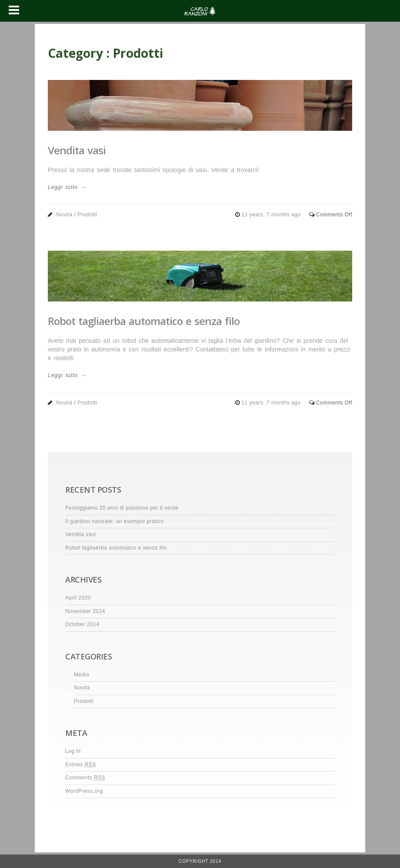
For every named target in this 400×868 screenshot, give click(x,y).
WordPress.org (84, 791)
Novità (64, 215)
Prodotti (87, 215)
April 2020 (78, 598)
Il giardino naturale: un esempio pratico (115, 521)
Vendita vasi (77, 150)
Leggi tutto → (67, 187)
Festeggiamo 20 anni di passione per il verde (122, 508)
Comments (85, 778)
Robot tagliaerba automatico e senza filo (144, 321)
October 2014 (82, 624)
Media (82, 675)
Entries (81, 765)
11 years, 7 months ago (272, 215)
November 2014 (85, 611)
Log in (73, 751)
